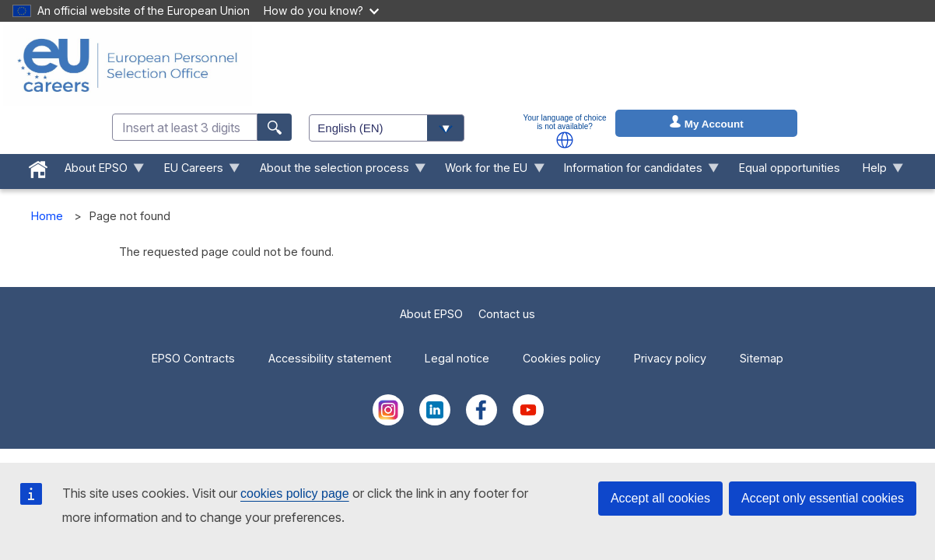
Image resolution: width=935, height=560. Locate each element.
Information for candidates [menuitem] (636, 171)
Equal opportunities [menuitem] (790, 168)
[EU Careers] (128, 65)
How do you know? (321, 10)
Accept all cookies (660, 498)
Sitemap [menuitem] (762, 358)
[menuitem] (39, 166)
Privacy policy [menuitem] (670, 358)
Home (47, 216)
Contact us (507, 314)
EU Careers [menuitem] (196, 171)
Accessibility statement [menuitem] (330, 358)
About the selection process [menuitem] (337, 171)
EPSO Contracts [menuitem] (193, 358)
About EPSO (431, 314)
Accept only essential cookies (823, 498)
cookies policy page (295, 493)
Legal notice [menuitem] (457, 358)
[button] (565, 140)
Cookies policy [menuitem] (562, 358)
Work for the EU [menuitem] (489, 171)
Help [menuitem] (877, 171)
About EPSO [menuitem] (99, 171)
